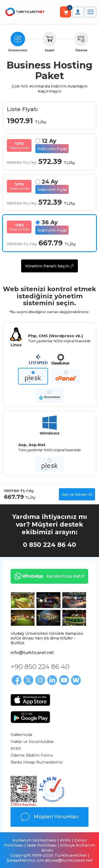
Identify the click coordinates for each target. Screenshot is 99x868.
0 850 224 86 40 (49, 545)
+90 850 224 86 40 (40, 666)
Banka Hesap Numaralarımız (37, 762)
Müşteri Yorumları (49, 817)
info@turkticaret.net (32, 653)
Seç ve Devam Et (77, 494)
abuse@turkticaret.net (69, 860)
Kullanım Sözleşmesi (34, 840)
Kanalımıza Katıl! (47, 576)
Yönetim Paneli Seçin (49, 266)
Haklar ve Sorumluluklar (32, 742)
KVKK (16, 748)
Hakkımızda (21, 735)
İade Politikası (42, 845)
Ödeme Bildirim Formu (32, 755)
